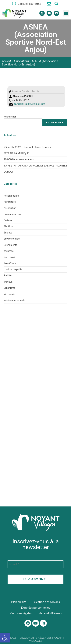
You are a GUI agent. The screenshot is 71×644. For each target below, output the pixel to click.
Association (10, 208)
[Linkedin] (56, 13)
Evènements (10, 245)
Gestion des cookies (47, 602)
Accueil (6, 61)
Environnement (12, 239)
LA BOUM (9, 172)
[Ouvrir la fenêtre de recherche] (57, 3)
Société (8, 275)
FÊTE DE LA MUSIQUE (16, 153)
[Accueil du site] (36, 523)
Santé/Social (10, 263)
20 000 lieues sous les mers (19, 159)
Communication (12, 214)
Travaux (8, 282)
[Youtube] (49, 13)
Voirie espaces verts (14, 300)
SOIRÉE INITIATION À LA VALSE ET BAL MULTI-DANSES (35, 166)
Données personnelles (35, 607)
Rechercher (10, 117)
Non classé (9, 257)
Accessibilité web (50, 613)
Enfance (8, 233)
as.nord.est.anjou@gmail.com (29, 104)
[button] (66, 13)
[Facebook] (42, 13)
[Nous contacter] (49, 4)
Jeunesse (9, 251)
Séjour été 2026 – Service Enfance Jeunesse (28, 147)
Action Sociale (11, 196)
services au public (13, 269)
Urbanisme (9, 288)
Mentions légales (21, 613)
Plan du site (19, 602)
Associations (21, 61)
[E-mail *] (35, 564)
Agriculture (10, 202)
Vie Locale (9, 294)
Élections (9, 226)
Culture (8, 220)
